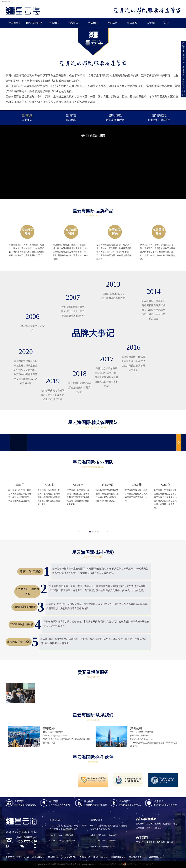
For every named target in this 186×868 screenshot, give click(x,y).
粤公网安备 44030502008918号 (138, 864)
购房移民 (93, 23)
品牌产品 (71, 116)
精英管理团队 (159, 116)
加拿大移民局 (38, 857)
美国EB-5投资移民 (137, 857)
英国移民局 (53, 857)
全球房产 (113, 23)
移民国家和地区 (34, 23)
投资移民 (73, 23)
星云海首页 (15, 23)
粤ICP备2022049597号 (104, 864)
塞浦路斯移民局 (118, 857)
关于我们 (152, 23)
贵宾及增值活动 (115, 120)
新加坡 (158, 828)
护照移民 (54, 23)
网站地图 (119, 864)
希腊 (175, 824)
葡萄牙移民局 (23, 857)
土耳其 (149, 828)
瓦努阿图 (167, 824)
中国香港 (140, 828)
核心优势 (71, 120)
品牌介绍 (140, 842)
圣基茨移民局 (155, 857)
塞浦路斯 (140, 824)
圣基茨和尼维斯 (154, 824)
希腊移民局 (85, 857)
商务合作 (161, 842)
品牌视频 (27, 116)
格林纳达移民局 (69, 857)
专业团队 (27, 120)
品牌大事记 (115, 116)
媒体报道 (150, 842)
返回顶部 (184, 93)
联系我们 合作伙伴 (159, 120)
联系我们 (171, 842)
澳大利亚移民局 (100, 857)
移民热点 (132, 23)
